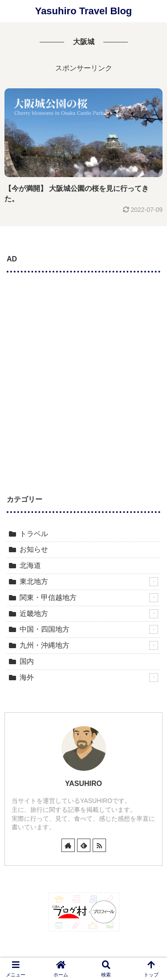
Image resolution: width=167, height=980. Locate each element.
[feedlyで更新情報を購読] (84, 845)
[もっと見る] (154, 582)
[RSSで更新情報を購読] (99, 845)
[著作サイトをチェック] (68, 845)
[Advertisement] (83, 370)
